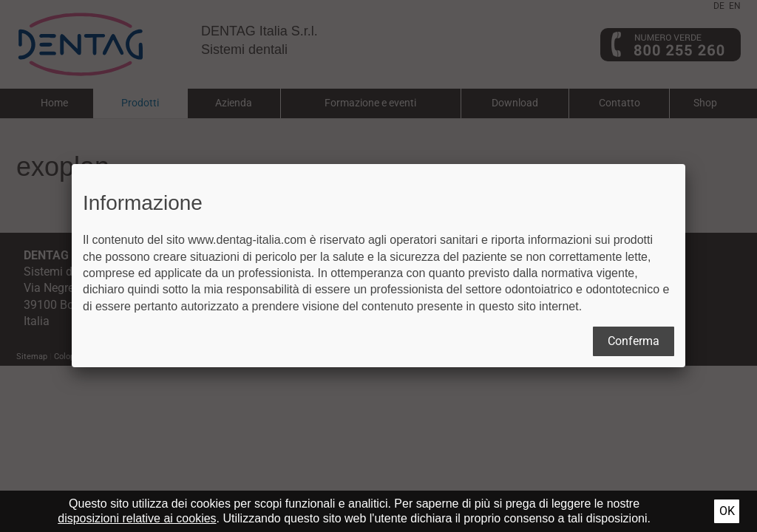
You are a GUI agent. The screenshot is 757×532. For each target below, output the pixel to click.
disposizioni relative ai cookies (137, 518)
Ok (727, 511)
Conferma (634, 341)
